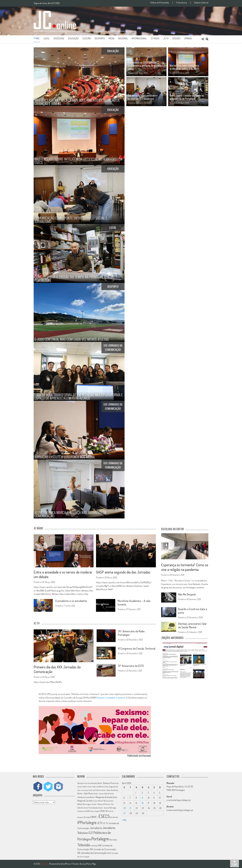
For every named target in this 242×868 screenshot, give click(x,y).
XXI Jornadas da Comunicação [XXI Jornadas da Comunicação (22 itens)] (92, 853)
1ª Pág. (37, 38)
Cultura (87, 38)
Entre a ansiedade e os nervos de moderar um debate (63, 574)
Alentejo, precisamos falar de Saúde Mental (192, 625)
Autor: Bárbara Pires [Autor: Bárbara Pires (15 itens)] (106, 783)
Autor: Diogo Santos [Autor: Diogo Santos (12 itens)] (111, 787)
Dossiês (176, 38)
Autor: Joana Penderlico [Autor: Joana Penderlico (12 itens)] (110, 790)
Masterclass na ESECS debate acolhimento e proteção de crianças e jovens (146, 66)
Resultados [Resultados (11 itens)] (113, 840)
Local (47, 38)
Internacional (139, 38)
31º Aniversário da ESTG (131, 666)
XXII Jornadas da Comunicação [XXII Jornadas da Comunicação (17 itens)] (103, 849)
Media (112, 38)
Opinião (188, 38)
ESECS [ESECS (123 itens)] (104, 816)
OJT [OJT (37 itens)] (91, 833)
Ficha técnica (181, 3)
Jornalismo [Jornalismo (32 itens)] (96, 828)
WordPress (66, 864)
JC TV (166, 38)
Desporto (100, 38)
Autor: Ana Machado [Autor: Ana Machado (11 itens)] (90, 783)
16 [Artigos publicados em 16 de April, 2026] (143, 803)
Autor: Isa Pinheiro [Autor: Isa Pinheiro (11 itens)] (95, 790)
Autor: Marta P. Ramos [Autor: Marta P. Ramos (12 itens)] (101, 801)
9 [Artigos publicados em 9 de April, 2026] (142, 798)
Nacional (123, 38)
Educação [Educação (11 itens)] (87, 817)
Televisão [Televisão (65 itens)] (84, 845)
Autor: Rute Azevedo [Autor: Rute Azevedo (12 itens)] (91, 808)
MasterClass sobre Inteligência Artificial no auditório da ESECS (184, 67)
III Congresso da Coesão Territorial (137, 648)
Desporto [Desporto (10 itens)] (80, 817)
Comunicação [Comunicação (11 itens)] (95, 811)
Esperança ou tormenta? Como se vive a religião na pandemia (185, 567)
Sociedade (59, 38)
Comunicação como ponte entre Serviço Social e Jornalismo (143, 97)
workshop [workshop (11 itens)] (94, 846)
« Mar (124, 820)
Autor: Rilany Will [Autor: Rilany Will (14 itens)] (99, 804)
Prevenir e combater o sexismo (111, 698)
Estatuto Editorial (201, 3)
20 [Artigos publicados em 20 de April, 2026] (125, 808)
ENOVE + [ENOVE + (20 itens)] (94, 817)
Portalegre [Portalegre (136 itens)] (100, 839)
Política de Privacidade (160, 3)
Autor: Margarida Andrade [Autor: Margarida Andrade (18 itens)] (101, 797)
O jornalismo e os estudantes (71, 601)
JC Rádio (155, 38)
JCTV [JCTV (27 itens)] (100, 823)
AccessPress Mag (88, 864)
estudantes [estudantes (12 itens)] (114, 817)
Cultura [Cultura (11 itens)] (111, 811)
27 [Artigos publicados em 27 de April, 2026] (125, 813)
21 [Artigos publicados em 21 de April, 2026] (130, 808)
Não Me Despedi (187, 594)
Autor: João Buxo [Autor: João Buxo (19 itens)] (85, 793)
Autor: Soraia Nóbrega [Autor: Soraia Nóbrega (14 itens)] (107, 808)
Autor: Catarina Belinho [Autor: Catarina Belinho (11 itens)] (96, 787)
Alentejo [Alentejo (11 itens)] (80, 783)
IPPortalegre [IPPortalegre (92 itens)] (87, 822)
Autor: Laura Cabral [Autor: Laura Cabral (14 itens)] (101, 793)
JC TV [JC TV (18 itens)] (105, 823)
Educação (73, 38)
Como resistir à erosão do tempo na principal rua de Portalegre (187, 97)
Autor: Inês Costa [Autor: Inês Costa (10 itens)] (83, 790)
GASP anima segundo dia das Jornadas (123, 572)
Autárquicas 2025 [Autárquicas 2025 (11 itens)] (83, 811)
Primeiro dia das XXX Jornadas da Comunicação (57, 669)
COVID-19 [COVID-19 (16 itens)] (103, 811)
